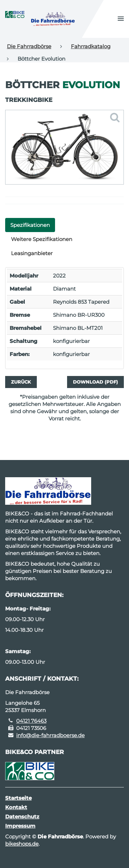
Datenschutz (22, 817)
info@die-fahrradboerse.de (50, 735)
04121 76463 (31, 721)
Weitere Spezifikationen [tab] (42, 239)
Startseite (18, 798)
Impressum (20, 826)
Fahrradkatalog (91, 46)
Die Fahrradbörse (29, 46)
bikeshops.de (22, 844)
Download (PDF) (95, 382)
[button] (121, 19)
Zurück (21, 382)
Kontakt (16, 807)
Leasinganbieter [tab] (32, 253)
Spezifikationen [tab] (30, 225)
